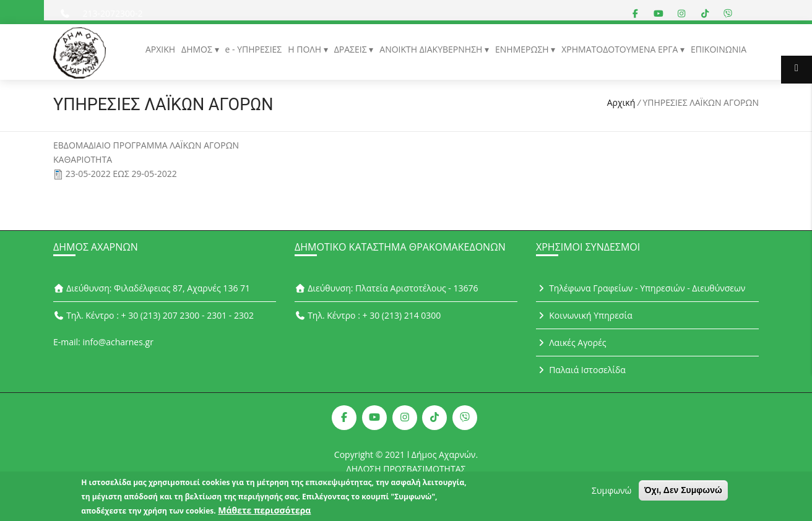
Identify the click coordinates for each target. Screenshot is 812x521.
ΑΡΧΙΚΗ (160, 49)
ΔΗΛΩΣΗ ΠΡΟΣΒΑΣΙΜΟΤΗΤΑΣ (406, 469)
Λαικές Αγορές (571, 342)
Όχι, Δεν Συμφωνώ (683, 494)
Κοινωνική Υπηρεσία (584, 315)
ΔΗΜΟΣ (198, 49)
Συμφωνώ (611, 494)
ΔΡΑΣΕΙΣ (352, 49)
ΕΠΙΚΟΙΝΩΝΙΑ (719, 49)
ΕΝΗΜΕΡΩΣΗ (523, 49)
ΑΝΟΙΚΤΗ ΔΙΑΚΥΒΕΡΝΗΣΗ (432, 49)
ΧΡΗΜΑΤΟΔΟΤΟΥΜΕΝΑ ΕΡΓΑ (621, 49)
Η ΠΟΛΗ (305, 49)
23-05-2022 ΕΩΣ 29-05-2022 (121, 174)
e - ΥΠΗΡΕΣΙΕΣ (254, 49)
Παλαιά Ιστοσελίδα (581, 370)
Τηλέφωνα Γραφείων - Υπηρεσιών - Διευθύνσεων (641, 288)
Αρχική (621, 102)
